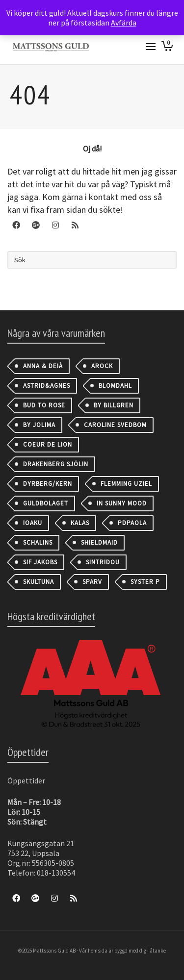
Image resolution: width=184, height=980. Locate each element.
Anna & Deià (43, 366)
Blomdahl (115, 386)
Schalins (38, 542)
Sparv (92, 582)
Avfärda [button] (124, 23)
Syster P (145, 582)
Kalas (80, 523)
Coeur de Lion (48, 444)
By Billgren (114, 405)
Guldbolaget (46, 503)
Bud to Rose (44, 405)
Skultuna (39, 582)
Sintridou (103, 562)
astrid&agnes (47, 386)
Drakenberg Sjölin (56, 464)
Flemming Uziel (126, 484)
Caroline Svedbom (115, 425)
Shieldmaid (99, 542)
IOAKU (33, 523)
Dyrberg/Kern (48, 484)
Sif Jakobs (40, 562)
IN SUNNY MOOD (122, 503)
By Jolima (39, 425)
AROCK (102, 366)
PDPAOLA (132, 523)
